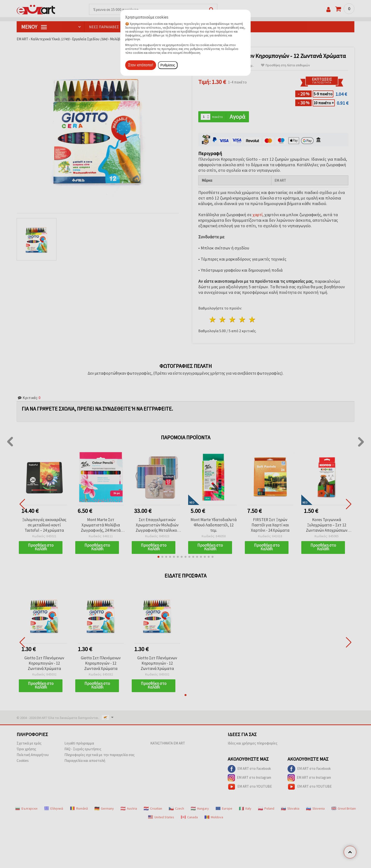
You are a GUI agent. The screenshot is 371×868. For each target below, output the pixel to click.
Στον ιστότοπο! (141, 65)
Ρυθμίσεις (168, 65)
